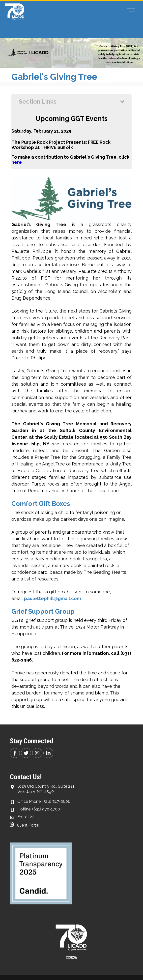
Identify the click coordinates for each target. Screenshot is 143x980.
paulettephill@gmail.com (52, 598)
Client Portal (25, 825)
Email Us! (26, 817)
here (17, 162)
